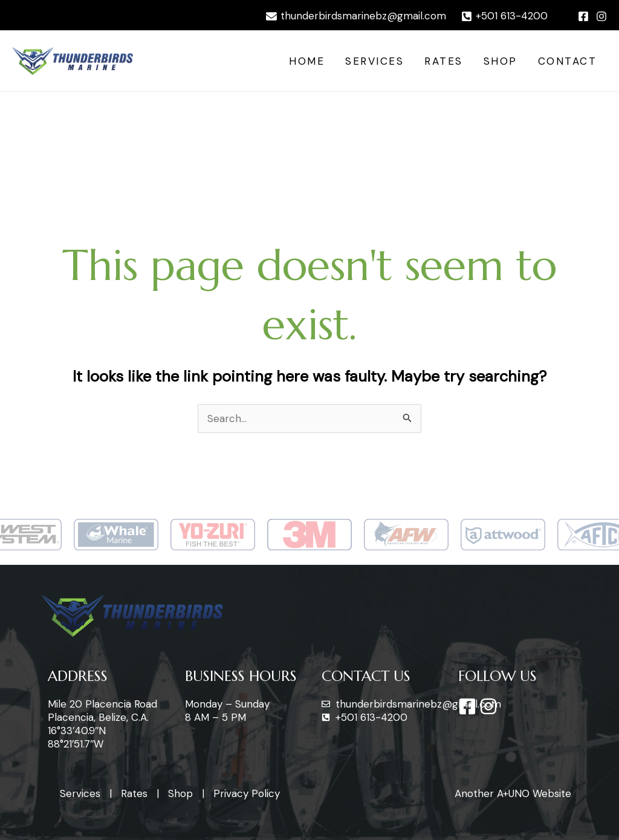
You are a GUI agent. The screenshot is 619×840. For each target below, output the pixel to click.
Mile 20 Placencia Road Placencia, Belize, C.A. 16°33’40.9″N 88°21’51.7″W (102, 724)
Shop (501, 61)
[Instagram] (601, 16)
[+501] (504, 16)
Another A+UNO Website (513, 793)
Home (307, 61)
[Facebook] (583, 16)
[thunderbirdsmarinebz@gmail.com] (356, 16)
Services (374, 61)
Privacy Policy (247, 793)
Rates (444, 61)
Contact (568, 61)
